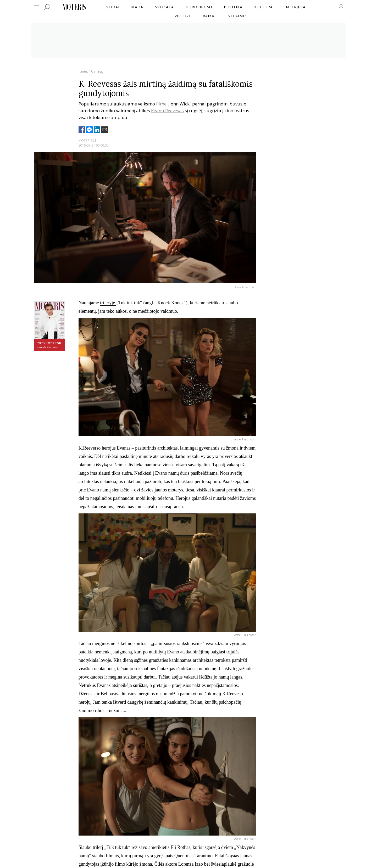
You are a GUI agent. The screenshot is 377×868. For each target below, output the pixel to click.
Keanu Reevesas (167, 111)
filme (161, 104)
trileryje (108, 303)
